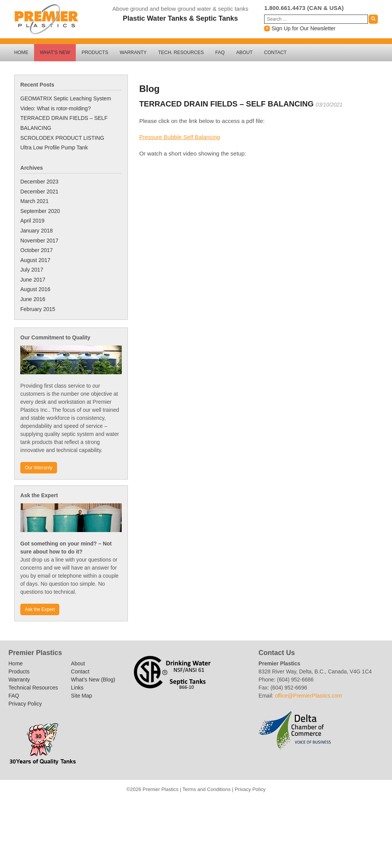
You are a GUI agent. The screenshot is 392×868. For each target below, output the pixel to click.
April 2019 (32, 221)
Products (95, 52)
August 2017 (35, 260)
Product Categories (184, 834)
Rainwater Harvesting (214, 824)
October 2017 (37, 250)
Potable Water (170, 834)
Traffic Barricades (204, 814)
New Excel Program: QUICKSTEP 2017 (255, 804)
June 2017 (33, 280)
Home (21, 52)
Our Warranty (39, 468)
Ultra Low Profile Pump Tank (54, 147)
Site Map (81, 696)
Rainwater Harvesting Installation (224, 834)
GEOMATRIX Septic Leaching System (66, 98)
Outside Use (157, 834)
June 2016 (33, 299)
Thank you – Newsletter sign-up (105, 804)
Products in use (200, 824)
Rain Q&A (211, 834)
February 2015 (38, 309)
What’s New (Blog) (93, 680)
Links (77, 688)
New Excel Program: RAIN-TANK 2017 (268, 804)
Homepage (200, 804)
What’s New (55, 52)
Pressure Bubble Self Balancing (180, 137)
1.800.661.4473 (285, 8)
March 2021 (34, 201)
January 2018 (37, 231)
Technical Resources (33, 688)
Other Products (295, 804)
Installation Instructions (214, 804)
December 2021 (39, 192)
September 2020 (40, 211)
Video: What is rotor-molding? (56, 108)
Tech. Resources (181, 52)
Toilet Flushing (238, 834)
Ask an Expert (146, 804)
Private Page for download (119, 804)
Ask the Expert (40, 609)
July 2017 (32, 270)
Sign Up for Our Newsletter (300, 28)
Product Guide (198, 834)
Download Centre (204, 853)
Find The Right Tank (187, 804)
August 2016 (35, 289)
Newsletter (282, 804)
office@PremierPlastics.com (308, 696)
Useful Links (252, 834)
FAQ (220, 52)
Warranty (133, 52)
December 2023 (39, 182)
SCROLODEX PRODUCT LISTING (62, 138)
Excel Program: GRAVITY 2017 (241, 804)
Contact (275, 52)
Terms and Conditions (207, 789)
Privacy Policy (25, 704)
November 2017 (39, 241)
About (244, 52)
